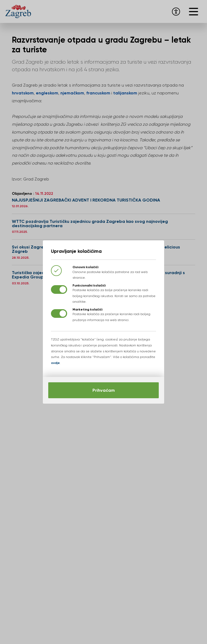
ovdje (55, 363)
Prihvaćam (104, 390)
